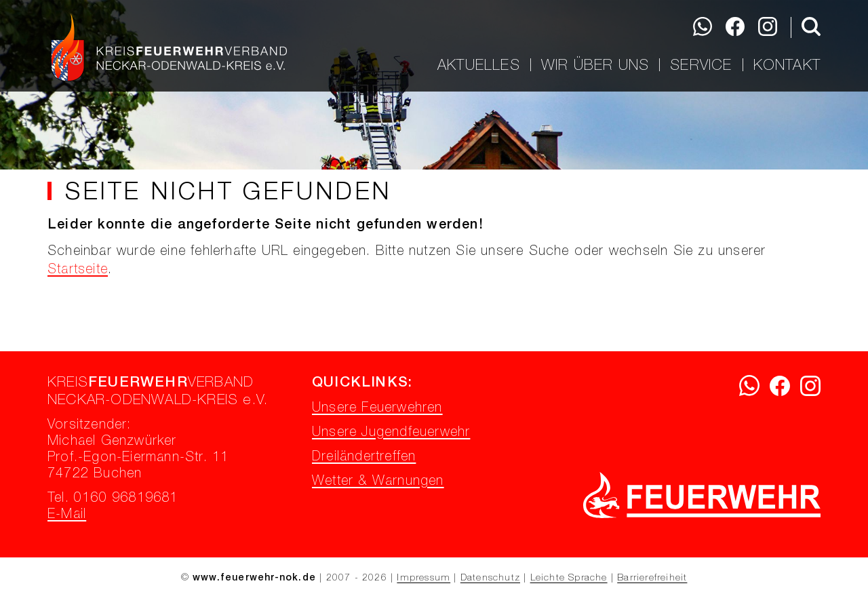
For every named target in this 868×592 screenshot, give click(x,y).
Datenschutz (490, 578)
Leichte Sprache (569, 578)
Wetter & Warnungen (378, 482)
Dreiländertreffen (364, 458)
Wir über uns (595, 65)
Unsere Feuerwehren (377, 409)
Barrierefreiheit (652, 578)
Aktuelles (479, 65)
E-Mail (67, 515)
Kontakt (787, 65)
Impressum (423, 578)
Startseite (78, 271)
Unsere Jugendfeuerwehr (391, 433)
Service (701, 65)
